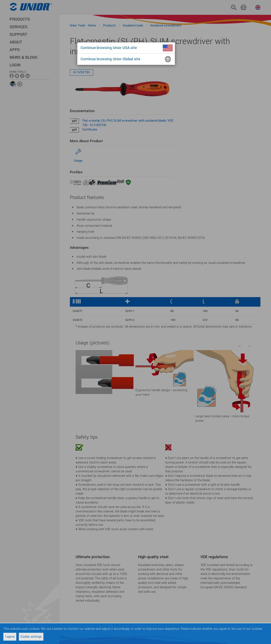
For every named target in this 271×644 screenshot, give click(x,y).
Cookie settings (31, 637)
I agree (10, 637)
